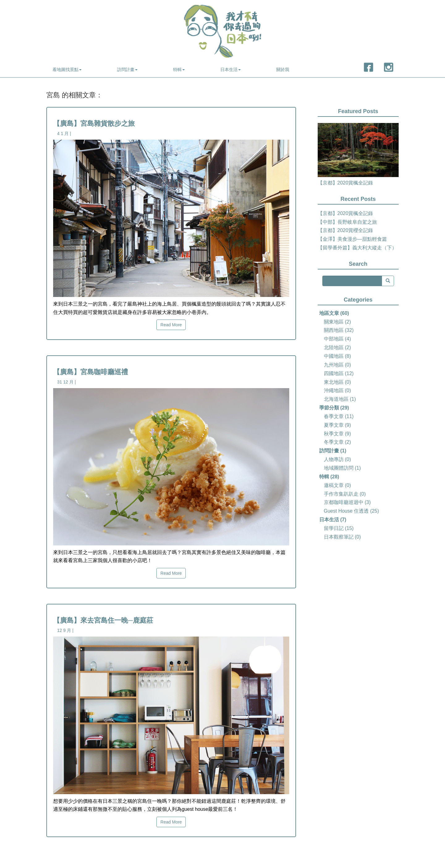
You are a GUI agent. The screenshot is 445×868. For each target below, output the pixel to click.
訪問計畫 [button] (127, 70)
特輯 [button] (179, 70)
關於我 (283, 70)
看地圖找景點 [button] (67, 70)
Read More (171, 325)
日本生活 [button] (231, 70)
